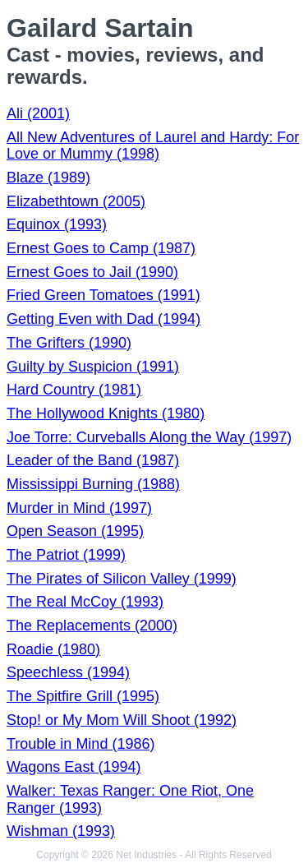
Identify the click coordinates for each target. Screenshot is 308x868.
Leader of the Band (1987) (93, 460)
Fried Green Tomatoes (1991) (103, 295)
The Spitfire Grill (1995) (83, 696)
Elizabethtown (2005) (76, 201)
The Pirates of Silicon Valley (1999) (122, 579)
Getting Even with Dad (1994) (103, 319)
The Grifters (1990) (69, 343)
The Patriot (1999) (66, 555)
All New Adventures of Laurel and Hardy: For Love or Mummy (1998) (153, 146)
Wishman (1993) (61, 831)
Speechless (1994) (68, 672)
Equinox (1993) (57, 224)
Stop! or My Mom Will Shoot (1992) (122, 720)
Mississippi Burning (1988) (93, 484)
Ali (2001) (38, 113)
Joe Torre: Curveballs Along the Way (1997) (149, 437)
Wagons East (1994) (74, 767)
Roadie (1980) (53, 649)
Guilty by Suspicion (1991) (93, 367)
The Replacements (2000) (92, 626)
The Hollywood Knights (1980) (106, 413)
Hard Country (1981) (74, 390)
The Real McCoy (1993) (85, 602)
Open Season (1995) (75, 531)
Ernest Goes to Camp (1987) (101, 248)
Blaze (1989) (48, 178)
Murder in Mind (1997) (79, 508)
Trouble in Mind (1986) (80, 744)
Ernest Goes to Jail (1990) (92, 272)
